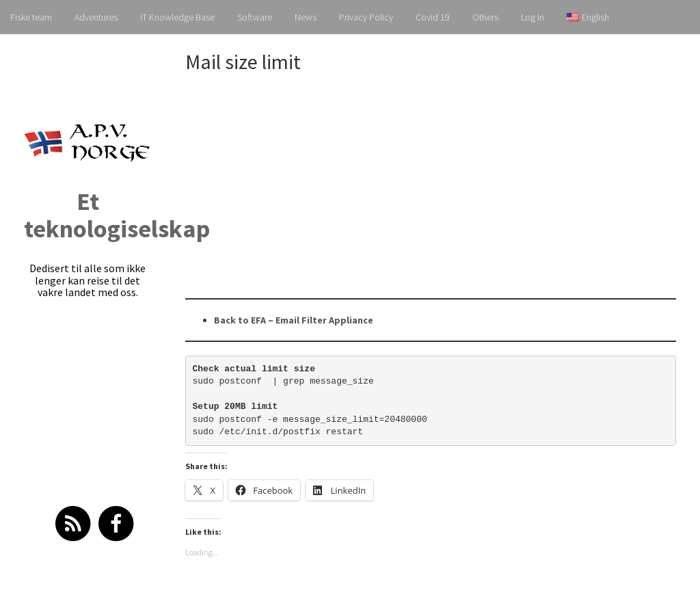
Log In (533, 17)
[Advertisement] (443, 185)
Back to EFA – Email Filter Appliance (294, 320)
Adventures (96, 17)
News (306, 17)
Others (485, 17)
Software (255, 17)
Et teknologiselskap (117, 215)
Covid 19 (433, 17)
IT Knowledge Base (177, 17)
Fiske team (31, 17)
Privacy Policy (366, 17)
